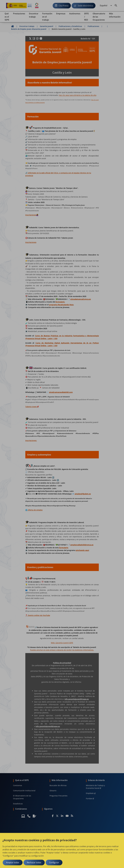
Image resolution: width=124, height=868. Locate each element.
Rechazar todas (34, 862)
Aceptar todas (13, 862)
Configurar (54, 862)
